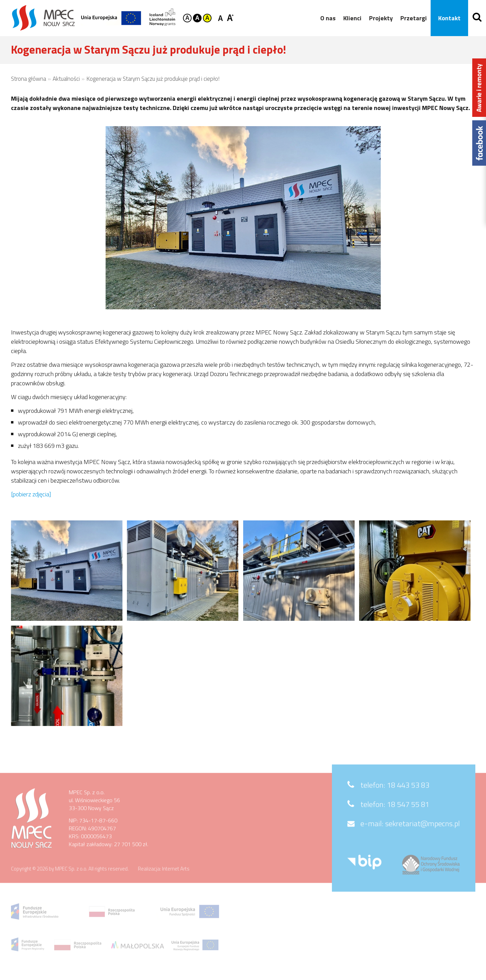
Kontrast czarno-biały (197, 18)
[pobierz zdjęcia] (31, 494)
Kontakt (447, 18)
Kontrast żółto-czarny (207, 18)
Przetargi (411, 18)
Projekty (379, 18)
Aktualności (66, 79)
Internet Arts (176, 879)
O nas (326, 18)
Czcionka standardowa (222, 17)
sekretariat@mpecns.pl (423, 834)
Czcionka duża (230, 17)
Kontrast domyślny (187, 18)
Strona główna (29, 79)
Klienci (350, 18)
